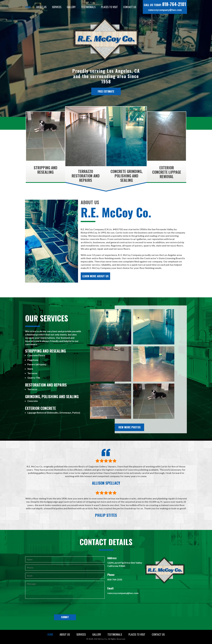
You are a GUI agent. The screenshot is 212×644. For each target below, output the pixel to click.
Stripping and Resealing (45, 170)
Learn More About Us (95, 276)
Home (28, 7)
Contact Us (130, 7)
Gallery (71, 7)
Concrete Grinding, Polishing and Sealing (127, 176)
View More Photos (129, 427)
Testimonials (88, 7)
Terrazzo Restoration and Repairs (86, 176)
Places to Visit (109, 7)
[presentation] (65, 607)
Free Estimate (106, 91)
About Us (41, 7)
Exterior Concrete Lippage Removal (167, 172)
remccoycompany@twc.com (165, 10)
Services (57, 7)
